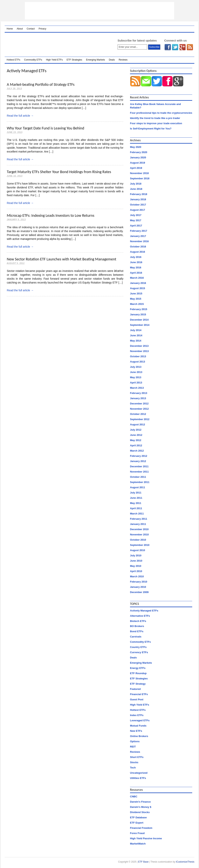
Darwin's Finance (140, 802)
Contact (31, 29)
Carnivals (136, 637)
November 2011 (139, 472)
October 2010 (138, 540)
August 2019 (137, 163)
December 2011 (139, 466)
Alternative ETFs (140, 616)
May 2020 (136, 147)
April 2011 (136, 508)
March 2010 (137, 576)
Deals (112, 60)
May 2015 (136, 299)
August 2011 (137, 487)
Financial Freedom (141, 828)
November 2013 (139, 351)
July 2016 (136, 257)
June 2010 (136, 561)
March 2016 (137, 278)
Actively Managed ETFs (144, 611)
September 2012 (140, 419)
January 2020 (138, 157)
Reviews (123, 60)
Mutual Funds (138, 726)
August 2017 (137, 210)
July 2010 (136, 555)
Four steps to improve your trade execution (156, 123)
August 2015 (137, 288)
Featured (135, 689)
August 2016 (137, 252)
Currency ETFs (139, 652)
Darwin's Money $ (141, 807)
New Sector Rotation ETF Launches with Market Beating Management (62, 259)
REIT (133, 747)
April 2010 (136, 571)
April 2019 (136, 168)
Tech (133, 768)
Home (10, 29)
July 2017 (136, 215)
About (20, 29)
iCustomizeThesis (185, 862)
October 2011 (138, 477)
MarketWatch (138, 844)
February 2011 (139, 519)
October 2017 (138, 205)
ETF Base (56, 45)
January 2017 (138, 236)
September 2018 (140, 178)
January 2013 (138, 398)
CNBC (134, 796)
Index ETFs (137, 715)
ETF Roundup (138, 673)
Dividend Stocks (140, 812)
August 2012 (137, 424)
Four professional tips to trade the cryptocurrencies (161, 113)
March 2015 (137, 304)
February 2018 (139, 194)
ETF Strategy (138, 684)
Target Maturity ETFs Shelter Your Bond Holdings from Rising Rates (59, 172)
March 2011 (137, 514)
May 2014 (136, 341)
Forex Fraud (137, 833)
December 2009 (139, 592)
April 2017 (136, 226)
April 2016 (136, 273)
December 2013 (139, 346)
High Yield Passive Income (146, 838)
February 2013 (139, 393)
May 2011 (136, 503)
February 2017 (139, 231)
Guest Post (137, 699)
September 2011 (140, 482)
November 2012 (139, 409)
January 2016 (138, 283)
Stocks (134, 762)
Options (135, 741)
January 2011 (138, 524)
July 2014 (136, 330)
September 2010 (140, 545)
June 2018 (136, 189)
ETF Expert (137, 823)
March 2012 (137, 451)
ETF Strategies (74, 60)
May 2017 (136, 220)
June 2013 (136, 372)
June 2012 (136, 435)
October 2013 (138, 356)
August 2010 (137, 550)
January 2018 (138, 199)
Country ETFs (138, 647)
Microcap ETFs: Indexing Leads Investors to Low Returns (51, 215)
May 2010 (136, 566)
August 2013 (137, 362)
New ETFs (136, 731)
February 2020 (139, 152)
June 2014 (136, 335)
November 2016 (139, 241)
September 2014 (140, 325)
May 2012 (136, 440)
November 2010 (139, 535)
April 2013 (136, 383)
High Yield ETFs (54, 60)
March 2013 (137, 388)
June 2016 (136, 262)
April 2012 (136, 445)
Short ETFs (137, 757)
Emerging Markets (96, 60)
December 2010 (139, 529)
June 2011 (136, 498)
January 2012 (138, 461)
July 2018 (136, 184)
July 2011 (136, 493)
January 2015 (138, 314)
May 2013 (136, 377)
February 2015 (139, 309)
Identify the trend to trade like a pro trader (155, 118)
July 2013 (136, 367)
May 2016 (136, 268)
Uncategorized (139, 773)
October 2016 (138, 247)
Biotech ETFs (138, 621)
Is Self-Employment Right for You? (151, 129)
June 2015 (136, 294)
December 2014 (139, 320)
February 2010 (139, 582)
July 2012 (136, 430)
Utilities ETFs (138, 778)
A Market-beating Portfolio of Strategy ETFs (41, 84)
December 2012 (139, 404)
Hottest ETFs (13, 60)
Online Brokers (139, 736)
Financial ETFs (139, 694)
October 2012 (138, 414)
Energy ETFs (138, 668)
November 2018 (139, 173)
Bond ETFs (137, 631)
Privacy (42, 29)
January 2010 (138, 587)
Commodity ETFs (33, 60)
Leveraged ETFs (140, 720)
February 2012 (139, 456)
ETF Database (138, 817)
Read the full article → (20, 116)
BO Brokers (137, 626)
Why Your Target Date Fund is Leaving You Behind (45, 128)
